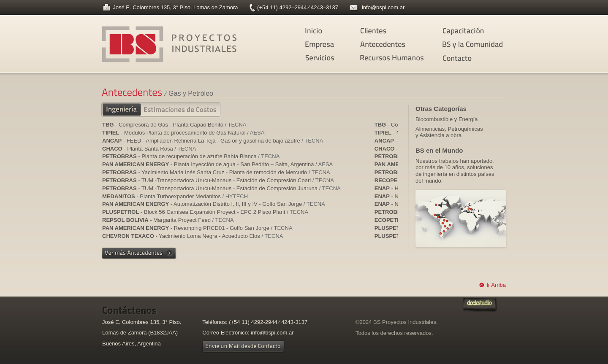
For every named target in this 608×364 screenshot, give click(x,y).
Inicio (337, 31)
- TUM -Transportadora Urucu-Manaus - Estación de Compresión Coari (218, 180)
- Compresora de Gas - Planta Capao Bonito (174, 125)
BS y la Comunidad (474, 45)
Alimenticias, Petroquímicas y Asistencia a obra (449, 132)
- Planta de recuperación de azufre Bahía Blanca (191, 156)
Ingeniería (128, 110)
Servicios (337, 58)
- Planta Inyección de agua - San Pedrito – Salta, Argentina (217, 164)
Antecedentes (392, 45)
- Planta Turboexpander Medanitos (175, 196)
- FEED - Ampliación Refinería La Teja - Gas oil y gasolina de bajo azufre (213, 141)
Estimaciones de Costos (180, 110)
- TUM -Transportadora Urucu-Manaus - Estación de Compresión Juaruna (221, 188)
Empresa (337, 45)
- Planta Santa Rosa (149, 149)
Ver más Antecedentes (139, 254)
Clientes (392, 31)
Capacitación (474, 31)
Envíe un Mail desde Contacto (244, 346)
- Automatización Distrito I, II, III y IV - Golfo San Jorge (214, 204)
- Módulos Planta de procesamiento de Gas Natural (183, 133)
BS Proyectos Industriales (170, 44)
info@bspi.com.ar (383, 7)
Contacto (474, 59)
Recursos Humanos (392, 58)
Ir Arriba (496, 285)
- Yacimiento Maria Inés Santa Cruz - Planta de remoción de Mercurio (216, 172)
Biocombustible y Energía (446, 119)
